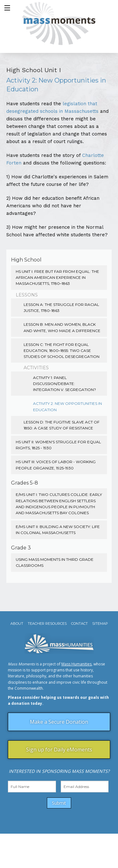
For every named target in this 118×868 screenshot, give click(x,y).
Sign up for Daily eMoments (59, 750)
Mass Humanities (76, 664)
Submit (59, 803)
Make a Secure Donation (59, 722)
